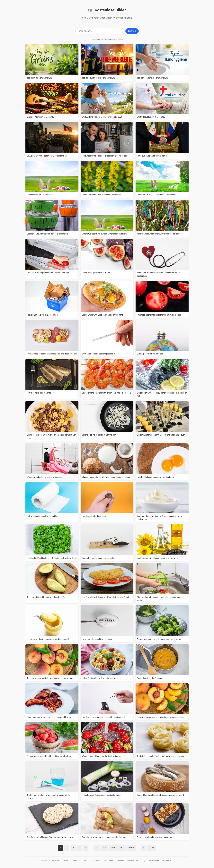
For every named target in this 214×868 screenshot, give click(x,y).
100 (105, 848)
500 (113, 848)
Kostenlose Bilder (107, 10)
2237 (152, 848)
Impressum (167, 861)
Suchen (132, 31)
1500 (131, 848)
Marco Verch (54, 861)
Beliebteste (110, 40)
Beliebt (66, 861)
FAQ (143, 861)
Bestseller (76, 861)
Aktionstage (108, 861)
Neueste (120, 40)
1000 (122, 848)
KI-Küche (96, 861)
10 (97, 848)
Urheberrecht (133, 861)
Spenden (120, 861)
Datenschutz (154, 861)
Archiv (86, 861)
